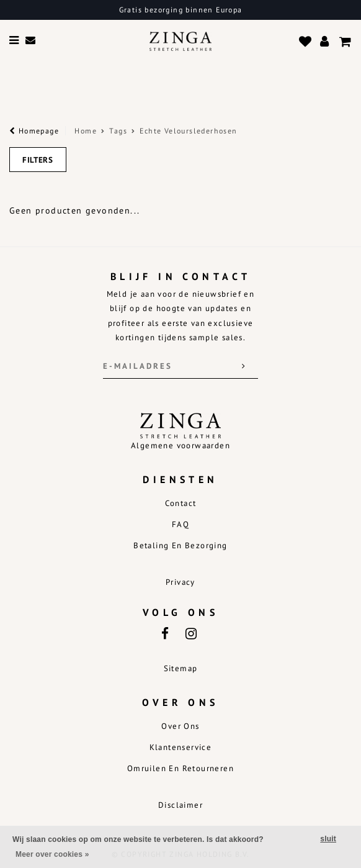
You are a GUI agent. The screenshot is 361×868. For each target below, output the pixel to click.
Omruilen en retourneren (180, 768)
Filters (38, 160)
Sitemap (181, 668)
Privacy (180, 582)
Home (86, 131)
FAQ (180, 524)
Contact (181, 503)
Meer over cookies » (52, 854)
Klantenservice (181, 747)
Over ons (180, 726)
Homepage (34, 131)
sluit (328, 839)
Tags (118, 131)
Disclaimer (180, 805)
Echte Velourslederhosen (188, 131)
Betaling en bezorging (180, 545)
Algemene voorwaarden (180, 445)
